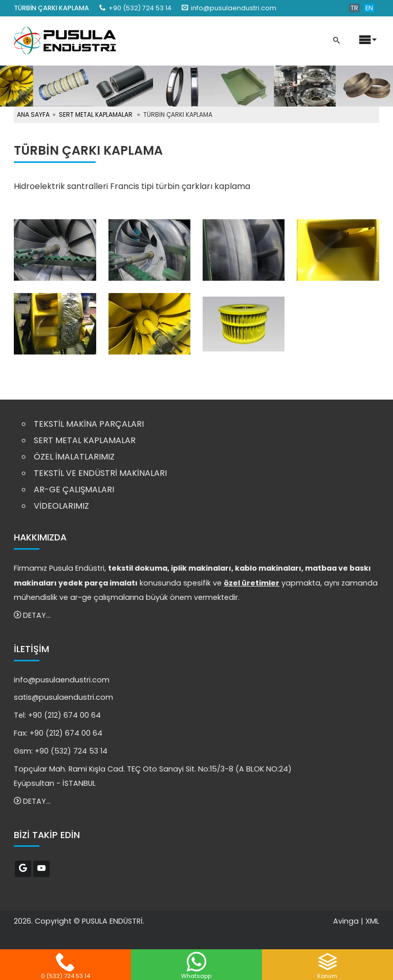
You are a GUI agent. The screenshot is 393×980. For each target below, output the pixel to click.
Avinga (346, 921)
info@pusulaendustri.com (234, 8)
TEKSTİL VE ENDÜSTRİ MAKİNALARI (100, 473)
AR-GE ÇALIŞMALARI (74, 489)
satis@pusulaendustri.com (63, 697)
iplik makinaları (201, 568)
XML (372, 921)
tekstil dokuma (138, 568)
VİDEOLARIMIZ (61, 506)
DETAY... (32, 615)
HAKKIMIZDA (40, 537)
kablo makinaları (268, 568)
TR (354, 8)
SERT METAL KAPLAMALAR (96, 114)
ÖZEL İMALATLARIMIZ (74, 457)
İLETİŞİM (31, 649)
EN (369, 8)
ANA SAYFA (33, 114)
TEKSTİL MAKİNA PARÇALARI (89, 424)
